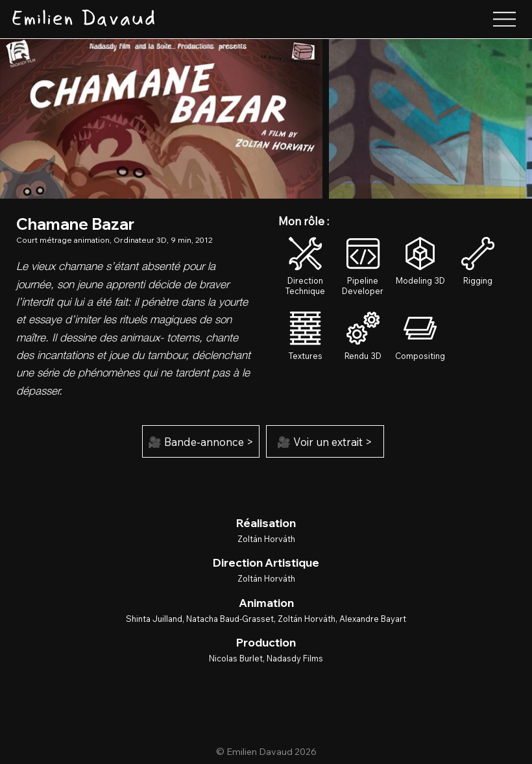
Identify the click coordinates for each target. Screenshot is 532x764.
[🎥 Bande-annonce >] (201, 441)
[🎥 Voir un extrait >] (325, 441)
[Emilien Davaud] (83, 19)
